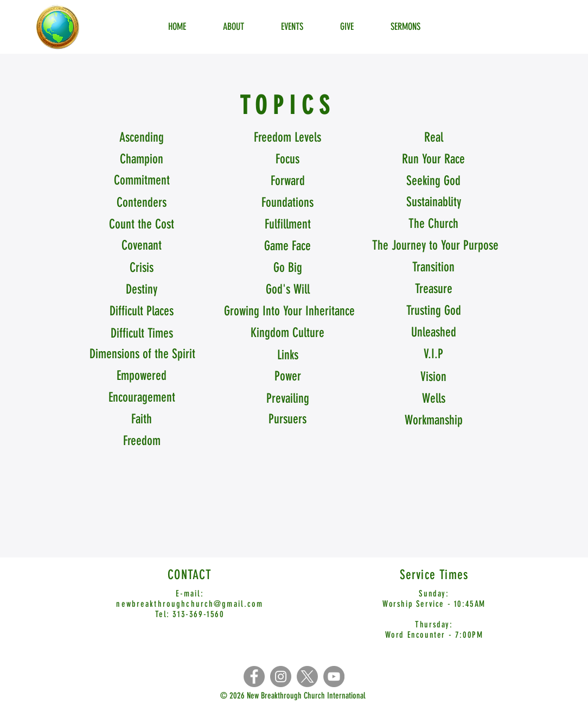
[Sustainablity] (433, 202)
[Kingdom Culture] (287, 333)
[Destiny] (142, 290)
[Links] (287, 356)
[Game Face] (287, 246)
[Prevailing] (287, 399)
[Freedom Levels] (287, 138)
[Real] (433, 138)
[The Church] (433, 224)
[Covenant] (142, 246)
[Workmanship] (433, 421)
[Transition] (433, 268)
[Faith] (142, 420)
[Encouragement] (142, 398)
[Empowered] (142, 376)
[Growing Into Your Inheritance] (289, 312)
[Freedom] (142, 441)
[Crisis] (142, 268)
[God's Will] (287, 290)
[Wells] (433, 399)
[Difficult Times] (142, 334)
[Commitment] (142, 181)
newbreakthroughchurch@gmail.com (190, 604)
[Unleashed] (433, 333)
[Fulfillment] (287, 225)
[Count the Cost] (142, 225)
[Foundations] (287, 203)
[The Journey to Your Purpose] (435, 246)
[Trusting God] (433, 311)
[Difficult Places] (142, 312)
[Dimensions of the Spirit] (142, 354)
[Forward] (287, 181)
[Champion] (142, 160)
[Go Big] (287, 268)
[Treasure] (433, 289)
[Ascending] (142, 138)
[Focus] (287, 160)
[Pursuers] (287, 420)
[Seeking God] (433, 181)
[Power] (287, 377)
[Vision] (433, 377)
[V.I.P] (433, 354)
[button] (433, 160)
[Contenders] (142, 203)
